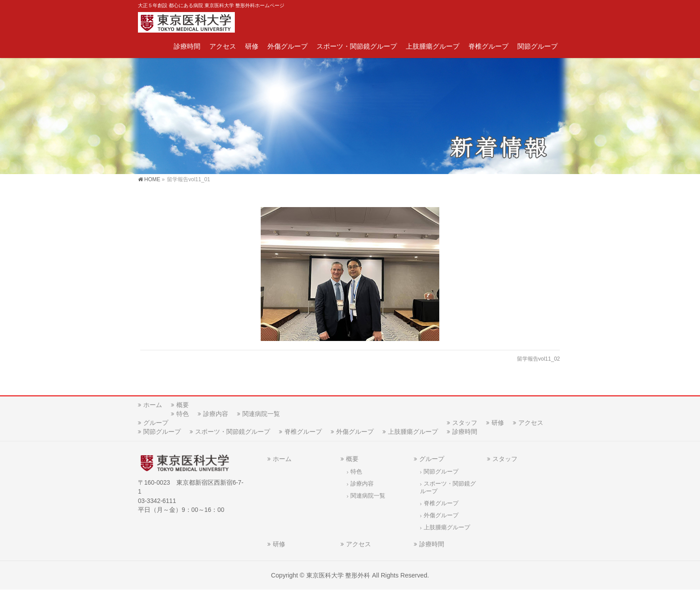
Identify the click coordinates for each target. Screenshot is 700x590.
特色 (183, 414)
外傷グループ (355, 432)
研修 (498, 423)
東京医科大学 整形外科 (338, 575)
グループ (156, 423)
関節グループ (162, 432)
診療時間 (465, 432)
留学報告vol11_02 (539, 359)
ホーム (153, 405)
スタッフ (465, 423)
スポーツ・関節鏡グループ (233, 432)
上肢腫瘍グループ (413, 432)
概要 (183, 405)
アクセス (531, 423)
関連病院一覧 (261, 414)
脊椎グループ (303, 432)
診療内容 (216, 414)
